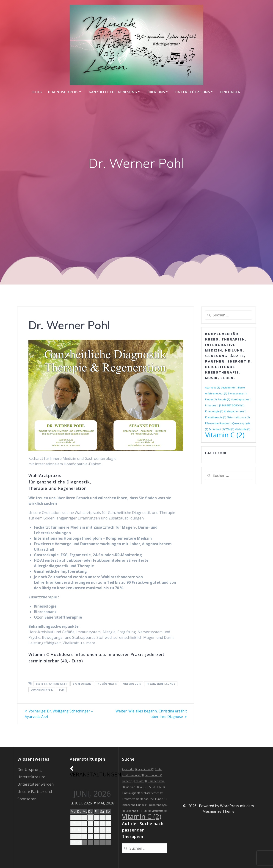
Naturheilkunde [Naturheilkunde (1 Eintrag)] (238, 417)
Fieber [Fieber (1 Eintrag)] (211, 399)
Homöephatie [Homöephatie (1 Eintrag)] (241, 399)
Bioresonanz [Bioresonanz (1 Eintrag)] (237, 394)
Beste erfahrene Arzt (51, 684)
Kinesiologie (132, 684)
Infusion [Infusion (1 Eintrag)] (212, 405)
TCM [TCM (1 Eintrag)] (230, 429)
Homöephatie (107, 684)
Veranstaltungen (95, 772)
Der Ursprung (30, 770)
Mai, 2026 (104, 803)
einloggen (230, 92)
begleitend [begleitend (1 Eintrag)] (229, 388)
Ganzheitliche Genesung (113, 92)
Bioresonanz (82, 684)
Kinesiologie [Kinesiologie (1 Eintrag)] (214, 411)
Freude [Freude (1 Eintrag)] (224, 399)
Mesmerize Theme (218, 811)
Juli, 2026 (82, 803)
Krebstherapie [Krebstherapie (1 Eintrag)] (216, 417)
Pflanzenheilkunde (161, 684)
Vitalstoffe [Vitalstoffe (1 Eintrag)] (243, 429)
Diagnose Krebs (63, 92)
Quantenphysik (42, 690)
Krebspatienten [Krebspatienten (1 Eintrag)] (235, 411)
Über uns (156, 92)
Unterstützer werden (36, 784)
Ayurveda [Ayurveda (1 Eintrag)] (212, 388)
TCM (62, 690)
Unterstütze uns (193, 92)
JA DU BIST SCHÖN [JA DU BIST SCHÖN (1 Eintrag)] (232, 405)
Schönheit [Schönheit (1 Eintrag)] (217, 429)
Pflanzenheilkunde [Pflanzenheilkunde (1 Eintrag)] (218, 423)
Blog (37, 92)
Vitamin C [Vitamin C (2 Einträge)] (225, 435)
